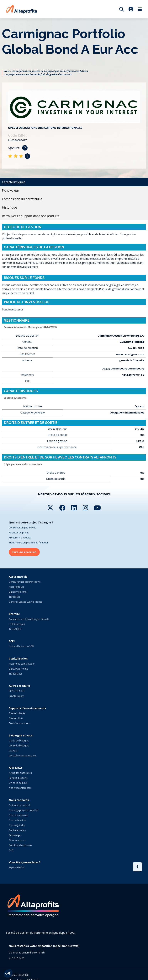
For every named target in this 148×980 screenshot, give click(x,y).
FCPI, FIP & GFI (17, 691)
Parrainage (15, 835)
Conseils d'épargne (19, 746)
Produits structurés (19, 723)
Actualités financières (20, 773)
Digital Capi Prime (18, 669)
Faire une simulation (24, 552)
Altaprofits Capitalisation (22, 664)
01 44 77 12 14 (17, 958)
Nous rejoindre (17, 825)
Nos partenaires (17, 820)
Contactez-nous (17, 830)
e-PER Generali (17, 624)
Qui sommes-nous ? (19, 805)
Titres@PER (15, 629)
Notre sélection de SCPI (21, 646)
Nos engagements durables (24, 810)
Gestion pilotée (17, 713)
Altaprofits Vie (16, 587)
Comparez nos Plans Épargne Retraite (29, 619)
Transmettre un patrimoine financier (29, 543)
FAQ (11, 850)
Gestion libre (16, 718)
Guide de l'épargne (19, 741)
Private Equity (16, 696)
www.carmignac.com (130, 354)
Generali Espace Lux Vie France (26, 602)
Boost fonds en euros (20, 845)
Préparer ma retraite (20, 538)
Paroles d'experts (18, 778)
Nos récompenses (18, 815)
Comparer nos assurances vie (25, 582)
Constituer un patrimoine (22, 528)
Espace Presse (16, 867)
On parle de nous (18, 783)
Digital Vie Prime (18, 592)
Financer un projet (19, 533)
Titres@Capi (15, 674)
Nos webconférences (20, 788)
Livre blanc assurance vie (22, 756)
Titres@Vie (15, 597)
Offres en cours (17, 840)
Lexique (13, 751)
